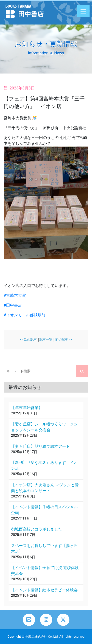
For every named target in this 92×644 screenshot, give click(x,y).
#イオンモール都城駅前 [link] (25, 315)
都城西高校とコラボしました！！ (40, 529)
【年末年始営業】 (27, 408)
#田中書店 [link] (13, 305)
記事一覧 (46, 340)
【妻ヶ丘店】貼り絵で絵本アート (40, 446)
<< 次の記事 (28, 340)
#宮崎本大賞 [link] (15, 295)
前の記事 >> (64, 340)
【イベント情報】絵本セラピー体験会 (44, 590)
